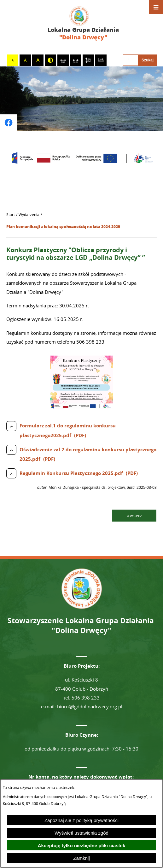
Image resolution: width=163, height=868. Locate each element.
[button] (82, 407)
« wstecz (134, 516)
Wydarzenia (29, 215)
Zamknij (81, 858)
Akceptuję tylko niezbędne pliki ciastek (82, 845)
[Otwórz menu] (156, 7)
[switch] (63, 60)
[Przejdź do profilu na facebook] (9, 123)
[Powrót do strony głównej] (11, 215)
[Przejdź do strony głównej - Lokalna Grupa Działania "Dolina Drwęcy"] (82, 24)
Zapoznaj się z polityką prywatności (81, 820)
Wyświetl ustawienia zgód (81, 833)
